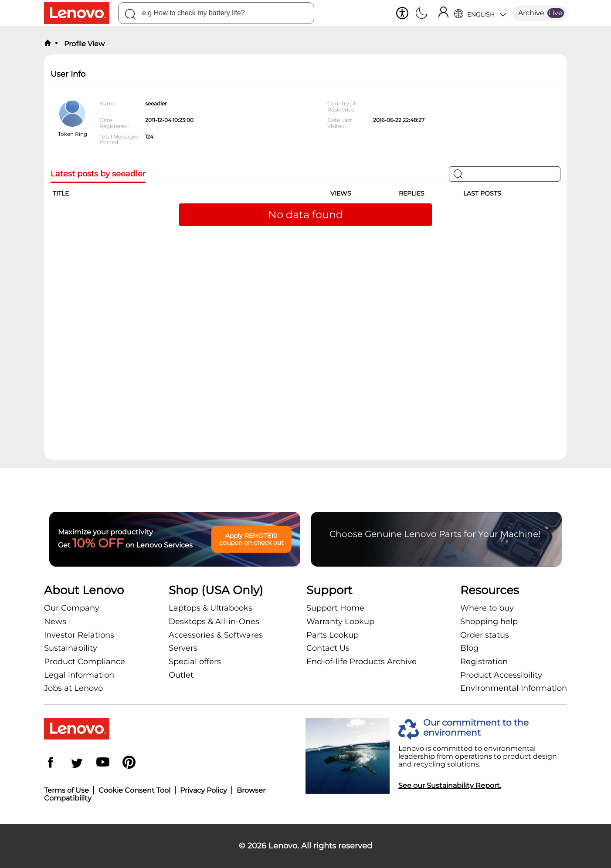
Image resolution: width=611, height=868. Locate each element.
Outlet (181, 675)
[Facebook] (51, 763)
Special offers (195, 662)
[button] (402, 13)
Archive (531, 13)
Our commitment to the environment (476, 728)
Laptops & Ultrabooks (210, 608)
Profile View (83, 44)
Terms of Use (66, 790)
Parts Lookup (333, 635)
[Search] (130, 16)
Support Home (335, 608)
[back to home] (48, 44)
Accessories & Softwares (216, 635)
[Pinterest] (129, 763)
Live (556, 13)
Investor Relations (79, 635)
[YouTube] (103, 763)
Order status (485, 635)
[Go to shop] (81, 13)
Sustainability (71, 648)
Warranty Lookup (340, 621)
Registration (484, 662)
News (55, 621)
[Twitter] (77, 763)
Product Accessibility (501, 675)
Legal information (79, 675)
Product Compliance (85, 662)
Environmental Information (514, 688)
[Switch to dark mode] (421, 14)
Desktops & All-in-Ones (214, 621)
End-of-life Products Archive (362, 662)
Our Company (72, 608)
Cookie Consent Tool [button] (134, 790)
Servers (183, 648)
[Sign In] (443, 13)
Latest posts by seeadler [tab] (98, 174)
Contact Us (328, 648)
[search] (216, 13)
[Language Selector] (480, 13)
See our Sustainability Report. (450, 785)
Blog (469, 648)
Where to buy (487, 608)
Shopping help (489, 621)
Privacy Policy (204, 790)
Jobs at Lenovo (73, 688)
